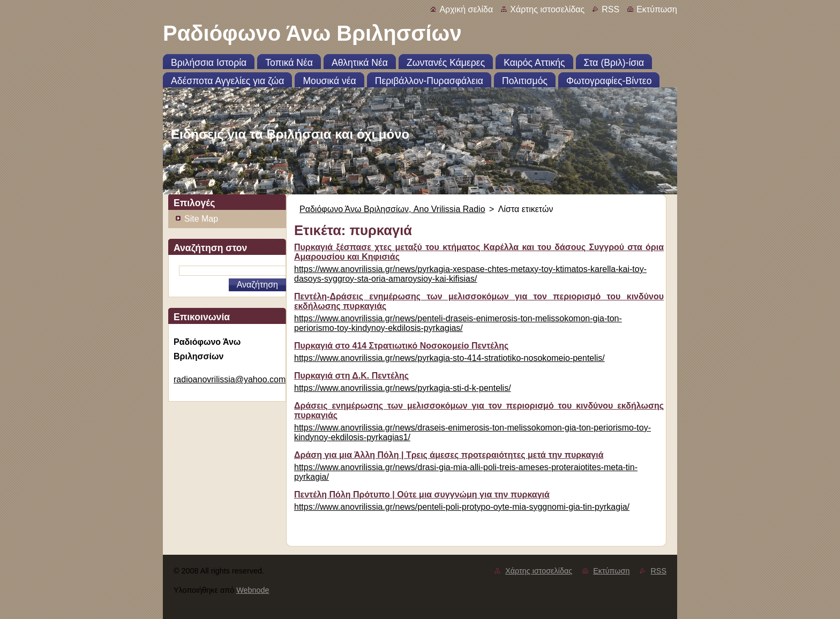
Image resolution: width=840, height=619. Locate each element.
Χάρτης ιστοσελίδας (547, 9)
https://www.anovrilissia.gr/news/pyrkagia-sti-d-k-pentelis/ (403, 388)
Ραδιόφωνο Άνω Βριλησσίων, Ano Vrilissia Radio (392, 209)
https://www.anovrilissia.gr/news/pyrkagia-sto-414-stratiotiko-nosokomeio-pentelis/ (449, 358)
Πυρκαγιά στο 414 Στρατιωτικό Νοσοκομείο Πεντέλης (401, 346)
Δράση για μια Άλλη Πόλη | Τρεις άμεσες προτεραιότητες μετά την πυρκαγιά (449, 455)
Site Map (201, 219)
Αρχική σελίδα (466, 9)
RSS (610, 9)
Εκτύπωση (657, 9)
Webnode (253, 590)
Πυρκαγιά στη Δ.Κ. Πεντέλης (351, 376)
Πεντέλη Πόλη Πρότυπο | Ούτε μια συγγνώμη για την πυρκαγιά (422, 495)
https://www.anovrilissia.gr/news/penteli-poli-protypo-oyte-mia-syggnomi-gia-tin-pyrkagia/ (462, 507)
